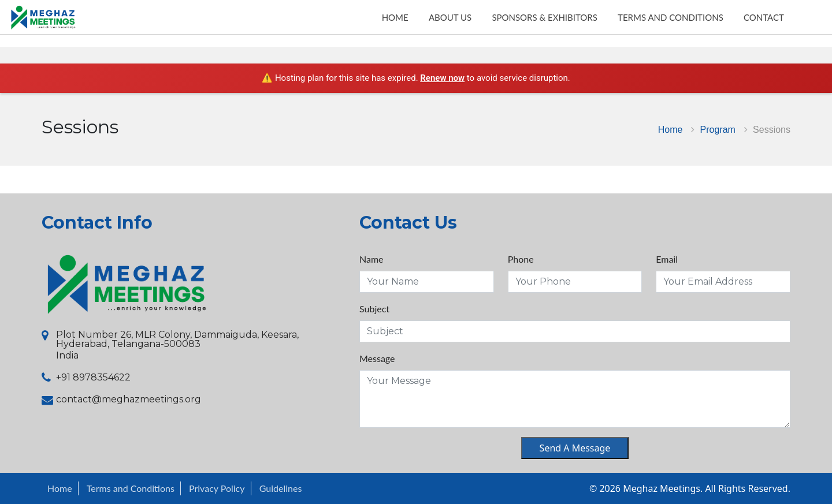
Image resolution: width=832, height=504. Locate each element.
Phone (521, 259)
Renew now (442, 78)
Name (372, 259)
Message (377, 358)
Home (671, 129)
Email (667, 259)
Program (718, 129)
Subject (374, 309)
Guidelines (281, 488)
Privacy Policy (217, 488)
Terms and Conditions (131, 488)
